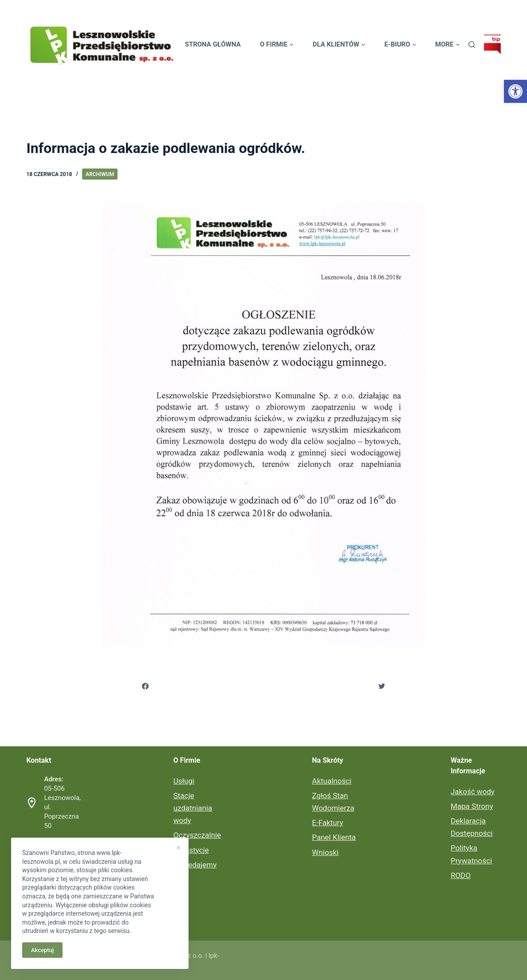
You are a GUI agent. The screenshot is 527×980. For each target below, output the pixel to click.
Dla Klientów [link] (339, 45)
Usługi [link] (184, 781)
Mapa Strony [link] (472, 806)
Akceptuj (42, 950)
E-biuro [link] (400, 45)
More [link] (447, 45)
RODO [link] (461, 875)
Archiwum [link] (100, 174)
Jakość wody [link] (473, 792)
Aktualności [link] (332, 781)
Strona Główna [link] (213, 44)
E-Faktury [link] (327, 823)
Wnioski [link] (325, 852)
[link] (515, 91)
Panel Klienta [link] (334, 837)
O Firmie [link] (277, 45)
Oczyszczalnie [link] (197, 835)
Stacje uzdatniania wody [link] (193, 808)
